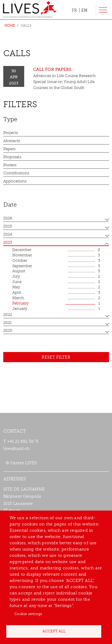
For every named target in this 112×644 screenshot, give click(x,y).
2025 (8, 226)
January (56, 309)
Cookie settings (28, 614)
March (56, 298)
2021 (7, 323)
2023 (8, 242)
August (56, 271)
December (56, 250)
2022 (8, 315)
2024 (8, 234)
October (56, 261)
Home (10, 26)
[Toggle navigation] (103, 11)
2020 (8, 331)
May (56, 288)
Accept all (54, 631)
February (56, 304)
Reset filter (56, 357)
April (56, 293)
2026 (8, 218)
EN (84, 10)
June (56, 282)
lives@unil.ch (16, 449)
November (56, 256)
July (56, 277)
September (56, 266)
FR (74, 10)
